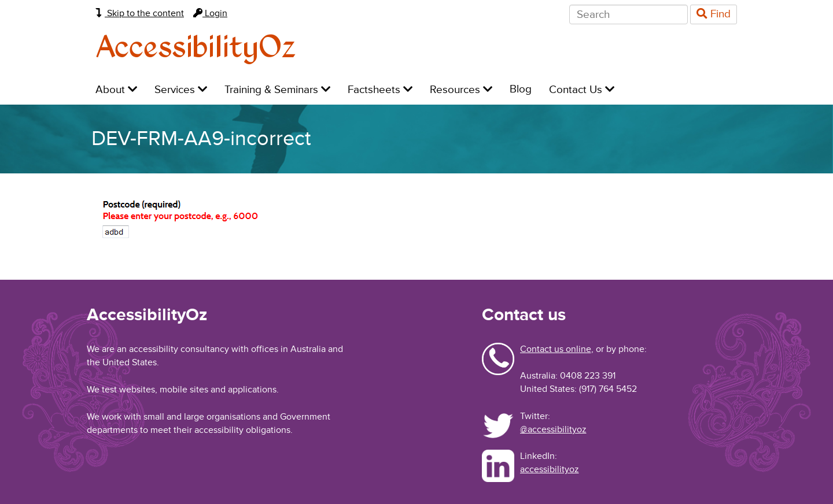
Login (210, 13)
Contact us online (556, 349)
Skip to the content (140, 13)
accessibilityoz (550, 469)
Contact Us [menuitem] (582, 90)
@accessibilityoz (553, 429)
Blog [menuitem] (521, 89)
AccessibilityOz (196, 48)
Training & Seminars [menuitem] (277, 90)
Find (714, 14)
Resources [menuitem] (461, 90)
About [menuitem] (116, 90)
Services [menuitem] (181, 90)
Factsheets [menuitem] (380, 90)
